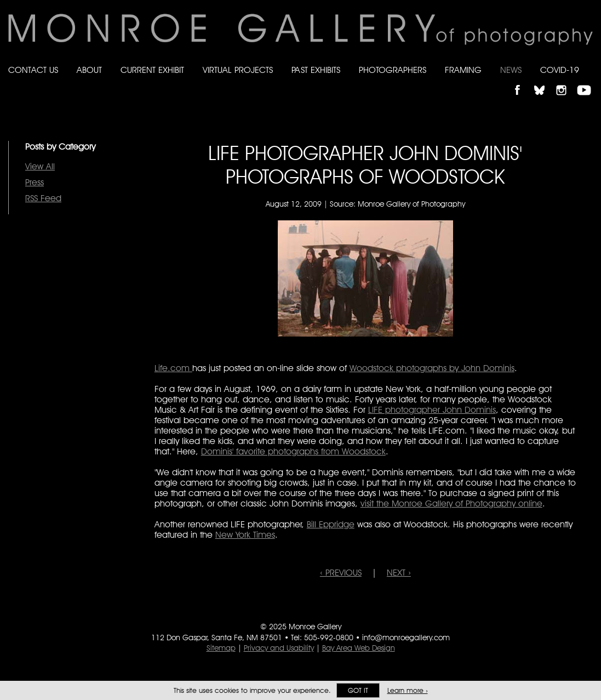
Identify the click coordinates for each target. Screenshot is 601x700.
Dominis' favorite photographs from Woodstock (293, 451)
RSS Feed (43, 198)
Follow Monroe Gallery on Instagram (566, 81)
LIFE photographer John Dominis (432, 410)
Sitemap (221, 648)
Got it (358, 690)
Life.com (173, 368)
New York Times (245, 535)
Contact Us (33, 70)
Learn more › (408, 690)
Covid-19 (560, 70)
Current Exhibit (152, 70)
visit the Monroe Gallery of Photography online (451, 503)
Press (35, 182)
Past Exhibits (316, 70)
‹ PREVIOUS (341, 573)
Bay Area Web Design (359, 648)
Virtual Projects (238, 70)
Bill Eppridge (331, 524)
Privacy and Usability (279, 648)
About (89, 70)
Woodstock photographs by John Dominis (432, 368)
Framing (463, 70)
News (511, 70)
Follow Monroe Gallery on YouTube (588, 81)
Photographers (393, 70)
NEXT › (399, 573)
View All (40, 166)
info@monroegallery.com (406, 638)
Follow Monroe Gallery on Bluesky (545, 81)
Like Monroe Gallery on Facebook (522, 81)
